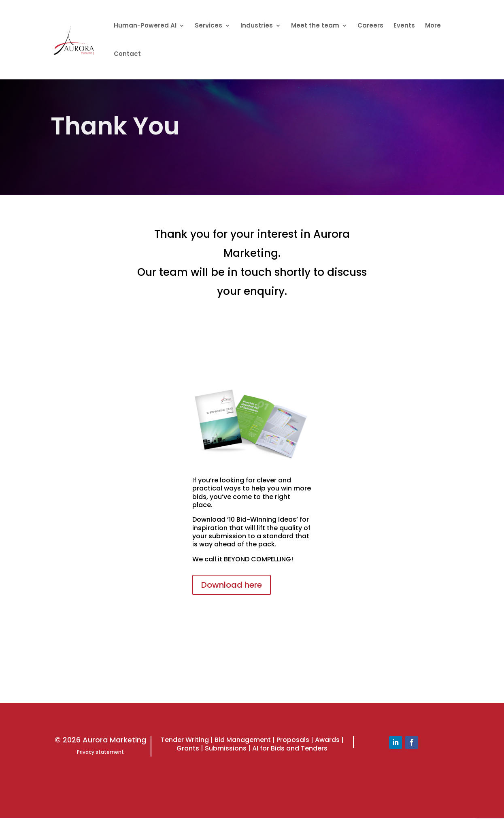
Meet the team (315, 26)
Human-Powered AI (145, 26)
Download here (232, 585)
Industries (257, 26)
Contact (127, 54)
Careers (370, 26)
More (433, 26)
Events (404, 26)
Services (208, 26)
